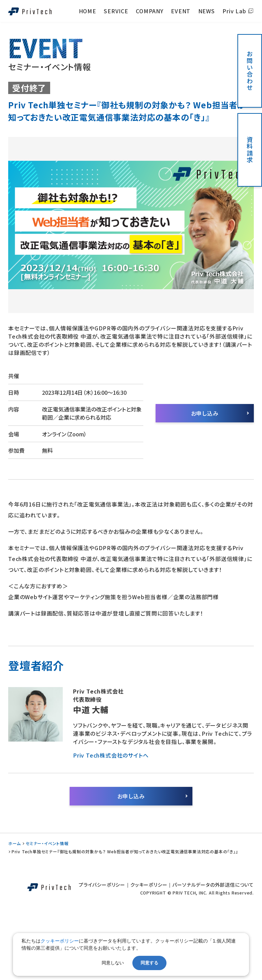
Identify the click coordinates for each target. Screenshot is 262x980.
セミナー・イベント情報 (47, 843)
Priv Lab (234, 11)
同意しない (113, 963)
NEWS (207, 11)
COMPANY (150, 11)
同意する (149, 963)
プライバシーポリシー (102, 885)
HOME (88, 11)
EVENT (181, 11)
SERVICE (116, 11)
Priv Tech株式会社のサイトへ (111, 755)
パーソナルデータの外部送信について (213, 885)
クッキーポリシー (149, 885)
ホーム (14, 843)
